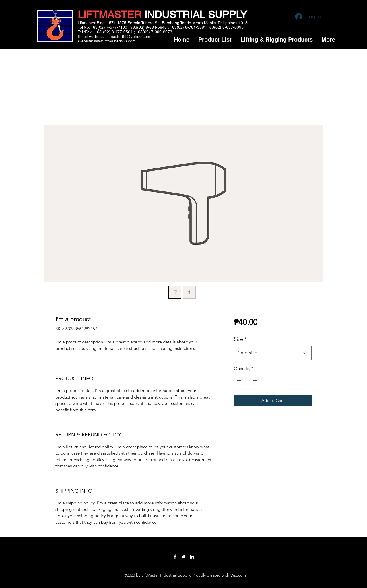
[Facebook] (175, 557)
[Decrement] (239, 380)
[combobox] (273, 353)
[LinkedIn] (192, 557)
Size (240, 339)
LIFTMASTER (110, 15)
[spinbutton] (247, 380)
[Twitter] (183, 557)
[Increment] (255, 380)
